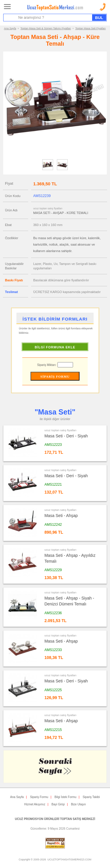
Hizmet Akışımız (35, 804)
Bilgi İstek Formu (65, 797)
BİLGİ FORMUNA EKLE (55, 347)
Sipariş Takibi (91, 797)
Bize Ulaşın (78, 804)
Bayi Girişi (58, 804)
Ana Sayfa (10, 28)
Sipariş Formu (39, 797)
